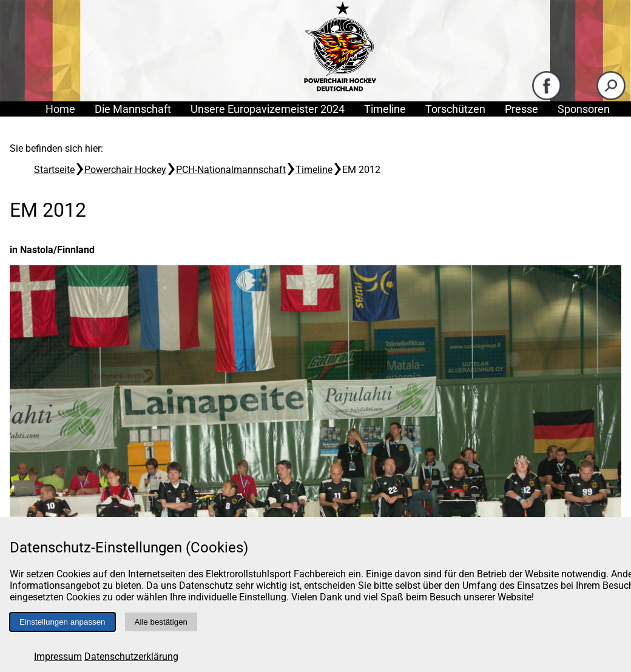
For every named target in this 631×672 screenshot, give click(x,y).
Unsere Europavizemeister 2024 (268, 109)
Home (60, 109)
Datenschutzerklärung (131, 657)
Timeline (385, 109)
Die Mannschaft (133, 109)
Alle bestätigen (161, 622)
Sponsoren (584, 109)
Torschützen (455, 109)
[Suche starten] (611, 97)
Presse (521, 109)
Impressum (58, 657)
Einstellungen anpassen (62, 622)
